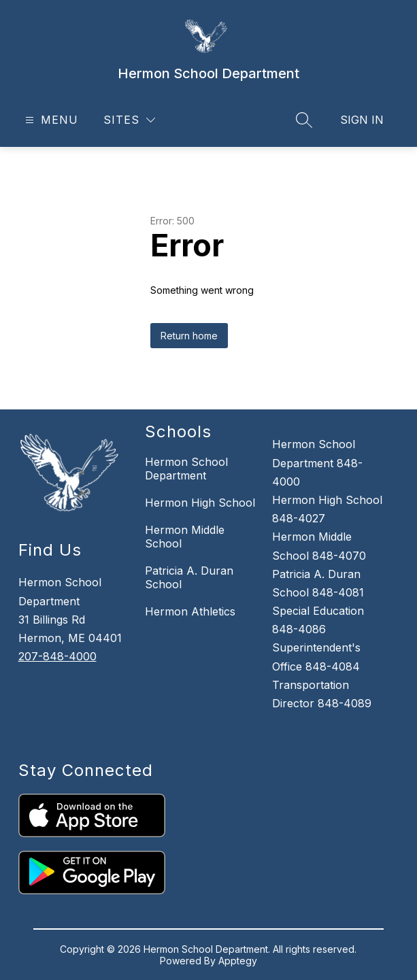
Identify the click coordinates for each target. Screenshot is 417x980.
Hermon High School (200, 503)
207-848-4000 (57, 656)
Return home (189, 336)
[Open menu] (50, 120)
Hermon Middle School (185, 537)
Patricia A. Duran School (189, 577)
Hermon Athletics (190, 611)
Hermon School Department (186, 469)
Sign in (362, 120)
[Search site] (304, 120)
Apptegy (238, 961)
